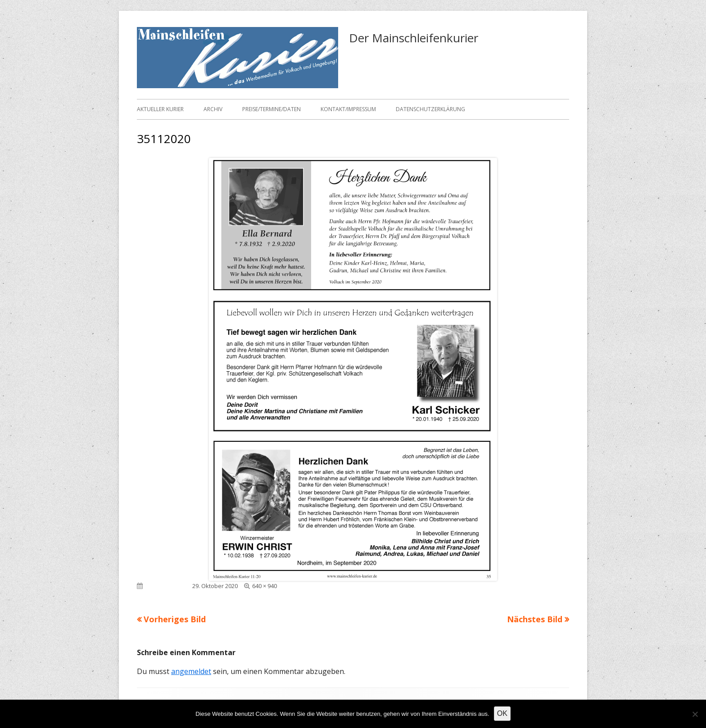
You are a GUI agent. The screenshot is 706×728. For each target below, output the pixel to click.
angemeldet (191, 671)
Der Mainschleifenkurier (414, 38)
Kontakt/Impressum (348, 109)
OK (502, 713)
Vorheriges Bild (175, 619)
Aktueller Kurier (160, 109)
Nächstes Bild (535, 619)
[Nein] (695, 714)
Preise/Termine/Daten (272, 109)
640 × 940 (265, 586)
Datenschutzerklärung (430, 109)
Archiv (213, 109)
